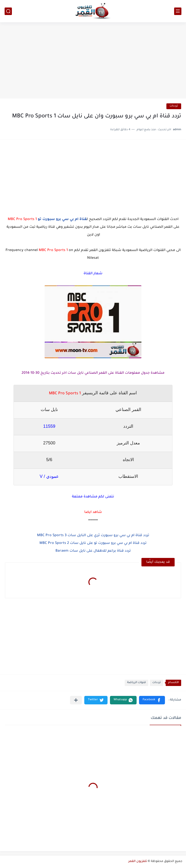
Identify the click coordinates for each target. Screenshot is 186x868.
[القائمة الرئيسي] (178, 11)
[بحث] (8, 11)
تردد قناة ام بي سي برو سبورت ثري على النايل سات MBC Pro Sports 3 (93, 536)
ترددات (174, 106)
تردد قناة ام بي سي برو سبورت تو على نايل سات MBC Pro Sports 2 (93, 543)
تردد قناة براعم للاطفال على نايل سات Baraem (93, 551)
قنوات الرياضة (136, 683)
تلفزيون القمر (138, 861)
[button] (152, 700)
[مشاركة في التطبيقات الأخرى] (76, 700)
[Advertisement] (93, 61)
